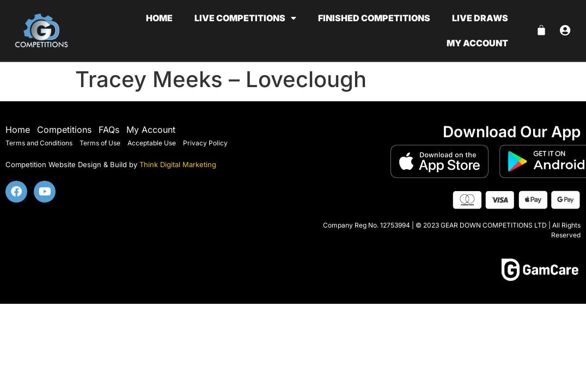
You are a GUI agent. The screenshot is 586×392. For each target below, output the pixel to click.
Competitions (64, 130)
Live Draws (480, 18)
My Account (151, 130)
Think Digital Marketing (178, 164)
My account (477, 43)
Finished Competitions (374, 18)
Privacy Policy (205, 143)
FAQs (109, 130)
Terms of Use (100, 143)
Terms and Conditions (39, 143)
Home (159, 18)
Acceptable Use (152, 143)
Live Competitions (245, 18)
